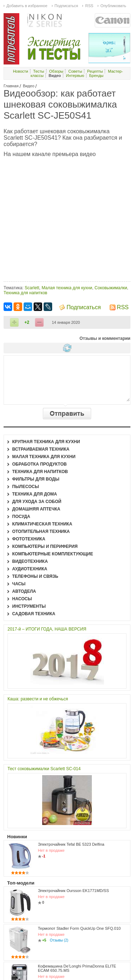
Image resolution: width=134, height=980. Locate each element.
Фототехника (29, 539)
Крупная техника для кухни (46, 442)
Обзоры (56, 71)
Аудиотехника (30, 569)
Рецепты (95, 71)
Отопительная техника (41, 532)
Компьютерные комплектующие (53, 554)
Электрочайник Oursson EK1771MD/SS (73, 891)
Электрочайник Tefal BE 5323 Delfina (71, 844)
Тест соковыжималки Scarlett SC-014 (44, 769)
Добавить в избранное (27, 6)
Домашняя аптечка (36, 509)
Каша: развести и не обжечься (38, 699)
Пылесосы (26, 487)
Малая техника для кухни (67, 288)
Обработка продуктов (39, 464)
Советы (75, 71)
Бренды (96, 76)
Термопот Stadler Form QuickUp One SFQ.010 (79, 928)
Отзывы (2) (59, 940)
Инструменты (29, 606)
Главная (11, 86)
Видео (29, 86)
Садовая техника (34, 614)
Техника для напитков (25, 293)
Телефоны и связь (35, 576)
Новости (21, 71)
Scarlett (32, 288)
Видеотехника (30, 561)
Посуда (21, 517)
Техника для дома (34, 494)
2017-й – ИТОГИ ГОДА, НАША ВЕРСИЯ (47, 629)
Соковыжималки (111, 288)
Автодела (24, 591)
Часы (19, 584)
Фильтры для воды (36, 479)
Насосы (22, 599)
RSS (123, 307)
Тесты (39, 71)
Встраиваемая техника (41, 449)
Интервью (75, 76)
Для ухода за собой (37, 502)
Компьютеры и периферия (45, 546)
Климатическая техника (42, 524)
